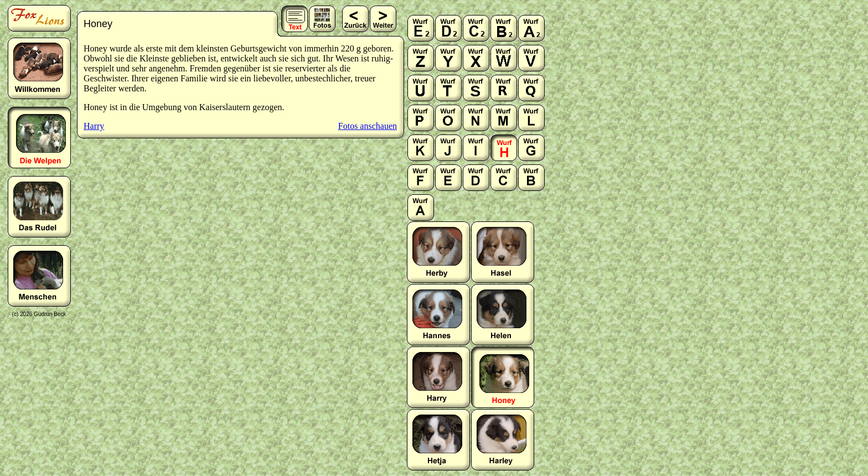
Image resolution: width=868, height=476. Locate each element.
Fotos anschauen (368, 126)
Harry (94, 126)
